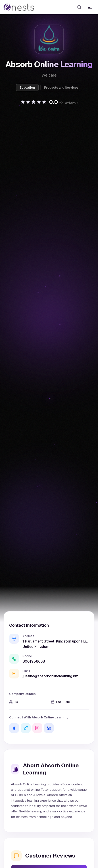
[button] (49, 102)
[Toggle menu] (90, 7)
